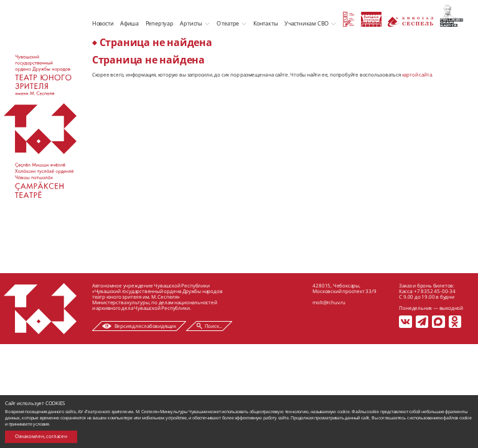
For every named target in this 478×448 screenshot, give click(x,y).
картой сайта (417, 75)
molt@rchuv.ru (329, 302)
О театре (228, 23)
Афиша (129, 23)
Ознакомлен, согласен (41, 436)
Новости (103, 23)
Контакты (265, 23)
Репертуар (160, 23)
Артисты (191, 23)
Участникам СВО (307, 23)
